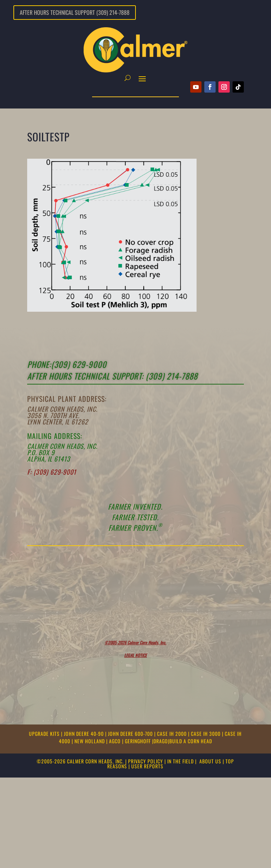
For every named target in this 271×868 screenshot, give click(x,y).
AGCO (116, 741)
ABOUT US (210, 761)
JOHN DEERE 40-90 (85, 734)
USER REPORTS (147, 766)
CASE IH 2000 (173, 734)
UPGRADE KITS (45, 734)
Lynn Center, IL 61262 (58, 422)
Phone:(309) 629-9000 (67, 364)
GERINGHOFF (138, 741)
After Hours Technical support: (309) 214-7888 (112, 376)
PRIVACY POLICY (146, 761)
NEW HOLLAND (90, 741)
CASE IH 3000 (206, 734)
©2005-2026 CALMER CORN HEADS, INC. (80, 761)
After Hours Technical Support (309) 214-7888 (75, 12)
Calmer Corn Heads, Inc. (62, 409)
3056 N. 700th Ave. (53, 415)
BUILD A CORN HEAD (191, 741)
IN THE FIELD (180, 761)
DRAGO (161, 741)
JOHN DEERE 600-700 (131, 734)
